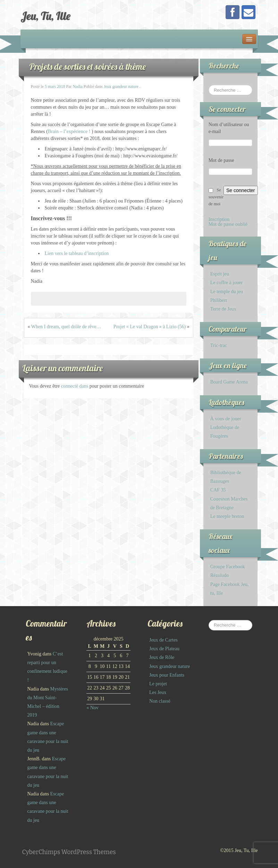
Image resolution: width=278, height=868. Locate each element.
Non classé (160, 701)
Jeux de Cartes (163, 640)
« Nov (92, 708)
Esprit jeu (220, 274)
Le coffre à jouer (226, 283)
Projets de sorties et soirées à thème (87, 67)
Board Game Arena (229, 382)
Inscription (219, 220)
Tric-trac (219, 345)
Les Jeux (158, 692)
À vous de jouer (226, 419)
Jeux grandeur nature (121, 86)
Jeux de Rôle (162, 657)
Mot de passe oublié (228, 224)
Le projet (158, 684)
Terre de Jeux (223, 309)
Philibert (219, 300)
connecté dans (75, 386)
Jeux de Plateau (164, 649)
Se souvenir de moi (216, 197)
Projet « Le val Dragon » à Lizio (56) (150, 327)
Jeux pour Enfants (167, 675)
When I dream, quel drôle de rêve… (66, 327)
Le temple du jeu (227, 292)
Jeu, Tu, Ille (45, 16)
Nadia (77, 86)
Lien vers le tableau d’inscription (77, 253)
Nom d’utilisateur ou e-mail (229, 128)
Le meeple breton (227, 516)
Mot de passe (221, 160)
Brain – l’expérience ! (69, 131)
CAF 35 (218, 490)
